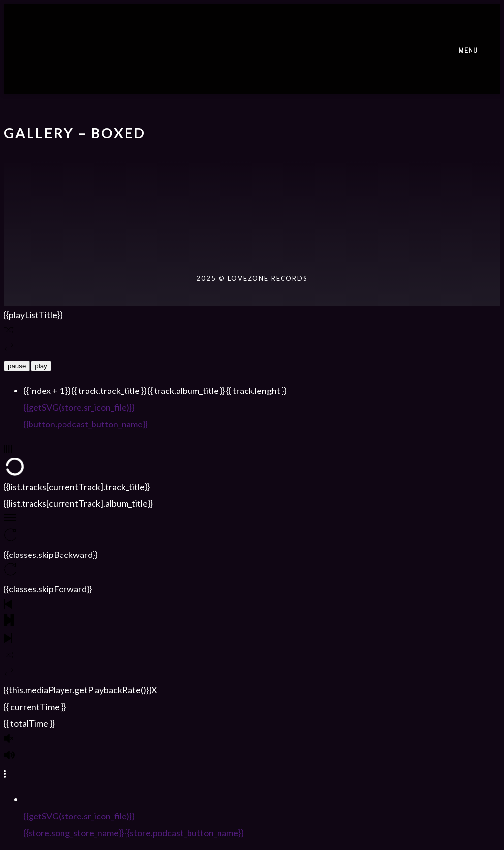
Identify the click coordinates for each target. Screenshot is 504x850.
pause (17, 366)
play (41, 366)
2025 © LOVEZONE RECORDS (252, 278)
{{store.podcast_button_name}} (184, 833)
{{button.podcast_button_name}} (86, 424)
